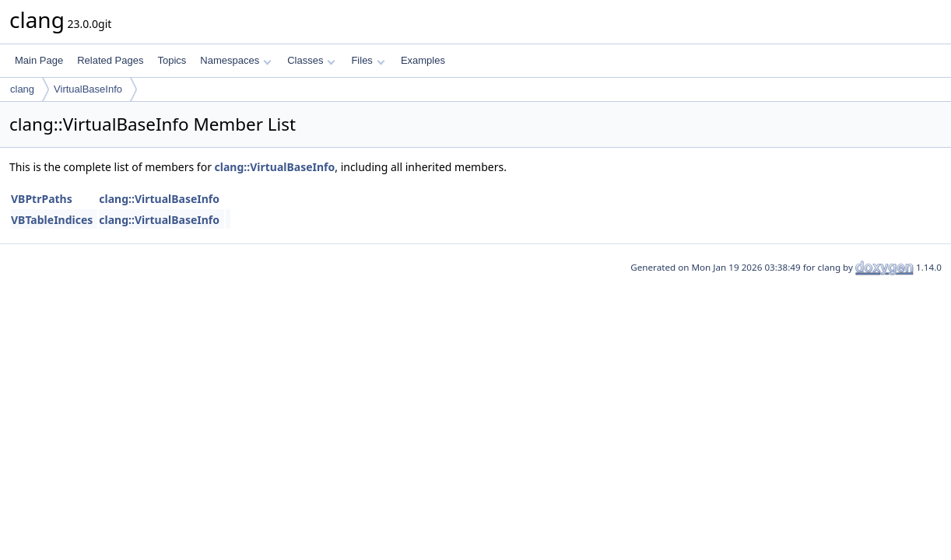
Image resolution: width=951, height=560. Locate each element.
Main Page (39, 60)
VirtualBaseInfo (88, 89)
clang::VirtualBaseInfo (275, 167)
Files (368, 60)
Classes (311, 60)
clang (22, 89)
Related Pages (110, 60)
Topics (172, 60)
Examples (423, 60)
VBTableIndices (52, 220)
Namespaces (235, 60)
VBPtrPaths (42, 199)
